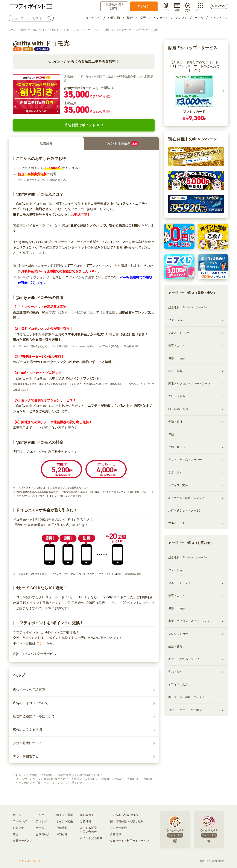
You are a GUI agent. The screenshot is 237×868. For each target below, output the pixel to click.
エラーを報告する (26, 756)
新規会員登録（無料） (114, 6)
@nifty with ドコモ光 (147, 30)
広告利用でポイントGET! (84, 125)
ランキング (93, 18)
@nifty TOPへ (219, 6)
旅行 (130, 18)
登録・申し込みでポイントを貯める (40, 30)
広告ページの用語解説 (29, 690)
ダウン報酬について (27, 743)
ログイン (144, 6)
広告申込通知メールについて (34, 716)
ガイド (166, 10)
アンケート (161, 18)
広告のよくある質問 (27, 730)
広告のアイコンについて (31, 703)
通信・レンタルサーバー (118, 30)
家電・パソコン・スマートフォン (82, 30)
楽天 (143, 18)
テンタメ (181, 18)
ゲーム (199, 18)
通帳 (177, 10)
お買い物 (114, 18)
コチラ (41, 643)
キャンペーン (219, 18)
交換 (188, 10)
